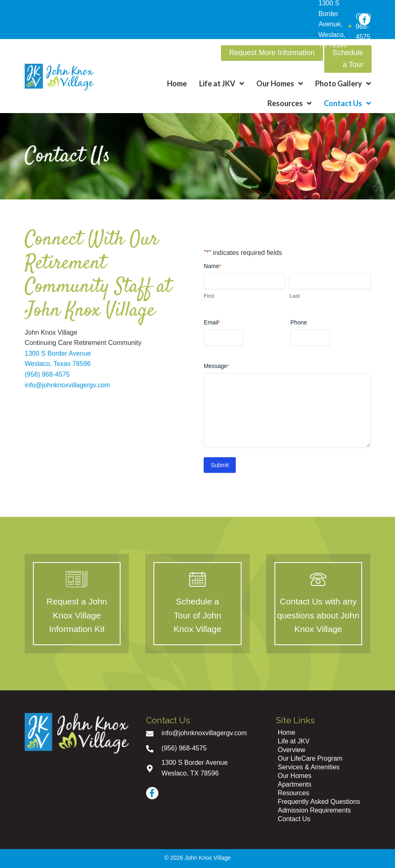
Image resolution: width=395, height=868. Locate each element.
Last (295, 296)
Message (216, 366)
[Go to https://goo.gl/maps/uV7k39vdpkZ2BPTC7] (203, 768)
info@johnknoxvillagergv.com (67, 385)
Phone (299, 322)
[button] (272, 53)
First (209, 296)
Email (212, 323)
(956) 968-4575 (47, 374)
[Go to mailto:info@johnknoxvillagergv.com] (203, 733)
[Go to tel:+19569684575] (203, 748)
